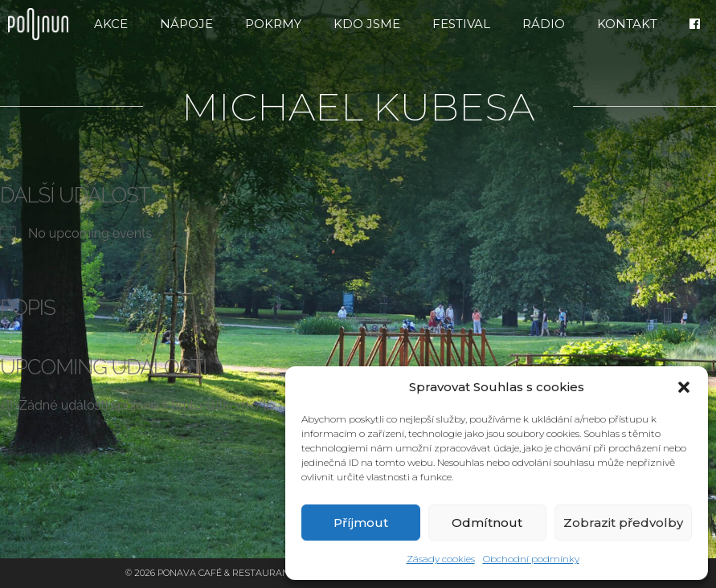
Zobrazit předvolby (623, 523)
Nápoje (186, 24)
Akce (111, 24)
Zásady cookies (441, 559)
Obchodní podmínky (531, 559)
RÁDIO (544, 24)
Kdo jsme (367, 24)
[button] (684, 387)
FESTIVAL (461, 24)
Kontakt (627, 24)
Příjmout (361, 523)
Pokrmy (273, 24)
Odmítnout (487, 523)
